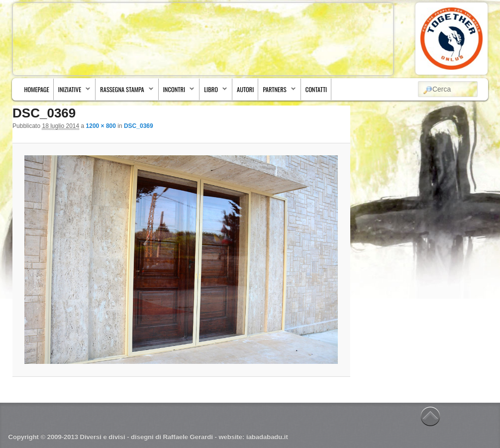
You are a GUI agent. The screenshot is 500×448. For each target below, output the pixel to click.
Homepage (36, 89)
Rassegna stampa (124, 92)
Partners (277, 92)
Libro (213, 92)
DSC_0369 (139, 126)
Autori (245, 89)
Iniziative (72, 92)
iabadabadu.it (267, 437)
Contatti (316, 89)
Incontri (177, 92)
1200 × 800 (101, 126)
